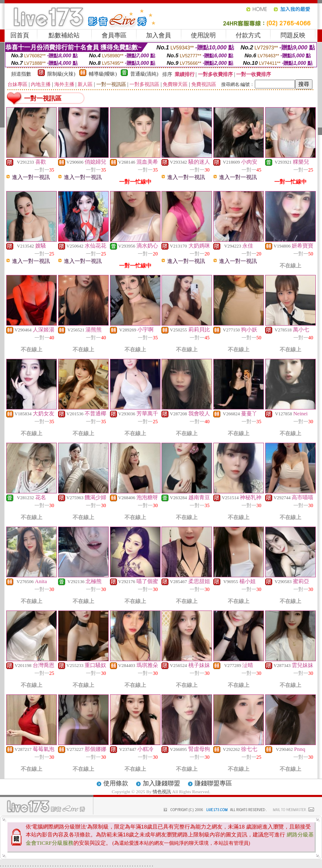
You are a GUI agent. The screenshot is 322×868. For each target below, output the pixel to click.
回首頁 (20, 35)
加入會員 (159, 35)
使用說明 (203, 35)
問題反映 (293, 35)
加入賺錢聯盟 (161, 783)
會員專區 (114, 35)
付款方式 (248, 35)
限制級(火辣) (61, 74)
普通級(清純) (144, 74)
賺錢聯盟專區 (213, 783)
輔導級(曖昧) (103, 74)
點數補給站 (64, 35)
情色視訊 (162, 792)
